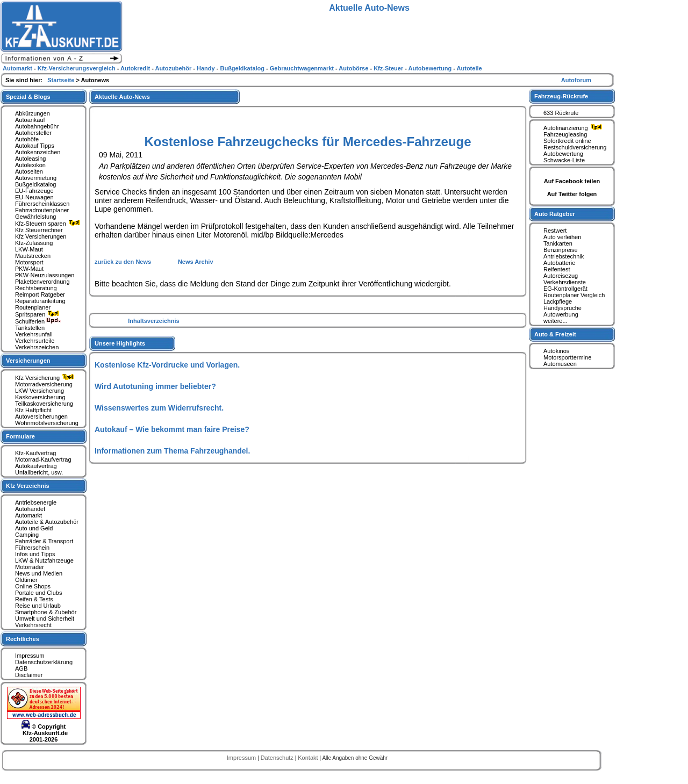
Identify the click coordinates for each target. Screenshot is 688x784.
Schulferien (38, 321)
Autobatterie (559, 263)
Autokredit (136, 68)
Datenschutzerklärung (44, 662)
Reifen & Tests (34, 599)
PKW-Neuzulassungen (45, 275)
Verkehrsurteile (35, 341)
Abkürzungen (33, 113)
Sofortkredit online (567, 141)
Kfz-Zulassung (34, 243)
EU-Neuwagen (34, 197)
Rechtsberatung (36, 288)
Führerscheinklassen (42, 204)
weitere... (556, 321)
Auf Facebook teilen (572, 181)
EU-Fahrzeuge (34, 191)
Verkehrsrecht (33, 625)
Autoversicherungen (41, 416)
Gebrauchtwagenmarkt (303, 68)
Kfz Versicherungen (41, 236)
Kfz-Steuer (389, 68)
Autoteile (470, 68)
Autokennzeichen (38, 152)
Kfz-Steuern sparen (49, 224)
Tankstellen (30, 328)
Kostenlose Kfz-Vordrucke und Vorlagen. (167, 365)
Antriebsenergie (36, 502)
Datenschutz (278, 758)
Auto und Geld (34, 528)
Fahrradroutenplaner (42, 210)
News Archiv (196, 262)
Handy (207, 68)
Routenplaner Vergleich (574, 295)
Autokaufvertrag (36, 466)
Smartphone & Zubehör (46, 612)
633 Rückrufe (561, 113)
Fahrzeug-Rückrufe (561, 96)
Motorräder (30, 567)
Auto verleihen (562, 237)
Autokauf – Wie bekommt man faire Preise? (172, 429)
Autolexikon (30, 165)
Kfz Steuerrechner (39, 230)
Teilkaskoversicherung (44, 404)
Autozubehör (174, 68)
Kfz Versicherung (46, 378)
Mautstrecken (33, 256)
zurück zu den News (124, 262)
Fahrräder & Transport (44, 541)
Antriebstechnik (564, 256)
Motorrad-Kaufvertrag (43, 459)
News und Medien (39, 573)
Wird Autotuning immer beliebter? (155, 386)
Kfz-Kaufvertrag (35, 453)
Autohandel (30, 509)
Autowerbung (561, 314)
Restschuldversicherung (575, 147)
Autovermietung (36, 178)
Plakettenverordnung (42, 282)
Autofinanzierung (574, 128)
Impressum (30, 656)
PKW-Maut (29, 269)
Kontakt (309, 758)
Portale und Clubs (38, 593)
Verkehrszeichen (37, 347)
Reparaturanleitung (40, 301)
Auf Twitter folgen (572, 194)
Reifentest (557, 269)
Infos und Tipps (35, 554)
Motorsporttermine (567, 357)
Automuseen (560, 364)
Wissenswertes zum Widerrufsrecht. (159, 408)
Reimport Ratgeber (40, 294)
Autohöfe (27, 139)
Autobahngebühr (37, 126)
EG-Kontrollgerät (565, 289)
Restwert (555, 231)
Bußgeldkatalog (35, 184)
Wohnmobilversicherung (47, 423)
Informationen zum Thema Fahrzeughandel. (172, 451)
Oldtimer (26, 580)
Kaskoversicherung (40, 397)
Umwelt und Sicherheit (45, 618)
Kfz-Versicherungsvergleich (77, 68)
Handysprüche (562, 308)
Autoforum (576, 80)
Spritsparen (38, 314)
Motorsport (29, 262)
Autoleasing (31, 159)
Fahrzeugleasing (565, 134)
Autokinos (556, 351)
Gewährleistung (35, 217)
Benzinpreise (561, 250)
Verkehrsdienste (565, 282)
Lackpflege (558, 301)
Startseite (62, 80)
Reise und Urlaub (38, 606)
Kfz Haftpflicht (33, 410)
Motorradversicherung (44, 384)
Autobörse (354, 68)
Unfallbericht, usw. (39, 472)
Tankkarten (558, 243)
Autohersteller (33, 133)
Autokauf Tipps (35, 146)
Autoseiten (29, 171)
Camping (27, 535)
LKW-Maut (29, 249)
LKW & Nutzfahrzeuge (44, 560)
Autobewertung (563, 154)
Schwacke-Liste (564, 160)
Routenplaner (33, 307)
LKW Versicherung (40, 391)
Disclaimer (29, 675)
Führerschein (32, 548)
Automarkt (28, 515)
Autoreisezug (561, 276)
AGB (21, 668)
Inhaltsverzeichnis (153, 321)
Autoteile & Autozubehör (47, 522)
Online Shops (33, 586)
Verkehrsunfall (34, 334)
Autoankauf (30, 120)
